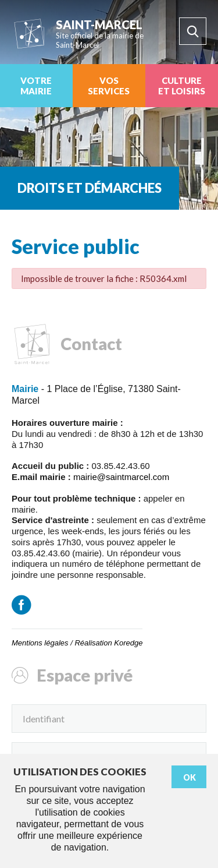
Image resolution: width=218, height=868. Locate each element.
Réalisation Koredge (108, 643)
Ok (190, 777)
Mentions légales (40, 643)
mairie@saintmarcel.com (121, 477)
